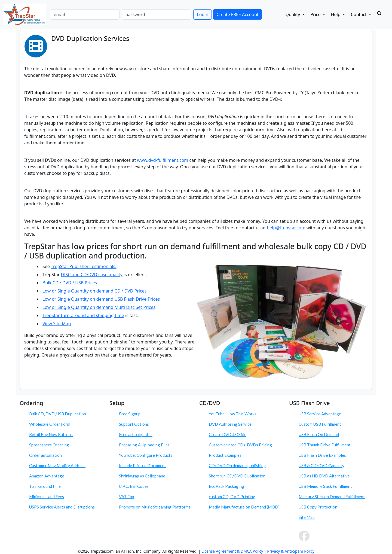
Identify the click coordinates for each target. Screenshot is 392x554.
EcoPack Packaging (226, 486)
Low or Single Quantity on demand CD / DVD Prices (94, 291)
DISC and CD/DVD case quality (92, 275)
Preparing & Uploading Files (144, 445)
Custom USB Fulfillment (320, 424)
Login (203, 14)
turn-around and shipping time (93, 315)
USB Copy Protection (318, 507)
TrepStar (52, 315)
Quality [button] (293, 14)
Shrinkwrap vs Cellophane (142, 476)
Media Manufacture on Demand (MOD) (244, 507)
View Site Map (57, 324)
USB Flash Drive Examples (322, 455)
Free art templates (136, 434)
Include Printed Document (143, 465)
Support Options (134, 424)
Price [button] (316, 14)
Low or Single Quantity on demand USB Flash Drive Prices (101, 299)
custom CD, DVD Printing (232, 497)
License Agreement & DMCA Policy (232, 551)
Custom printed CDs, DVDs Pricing (240, 445)
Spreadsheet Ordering (49, 445)
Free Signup (130, 414)
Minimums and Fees (47, 497)
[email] (85, 14)
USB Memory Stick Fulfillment (325, 486)
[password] (156, 14)
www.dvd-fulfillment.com (163, 160)
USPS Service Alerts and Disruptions (62, 507)
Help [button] (336, 14)
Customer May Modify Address (57, 465)
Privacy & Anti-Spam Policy (291, 551)
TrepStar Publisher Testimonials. (84, 266)
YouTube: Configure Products (146, 455)
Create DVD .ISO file (228, 434)
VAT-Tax (127, 497)
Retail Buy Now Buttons (51, 434)
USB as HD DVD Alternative (324, 476)
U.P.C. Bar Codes (134, 486)
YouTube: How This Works (233, 414)
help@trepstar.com (286, 228)
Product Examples (225, 455)
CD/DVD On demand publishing (237, 465)
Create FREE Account (237, 14)
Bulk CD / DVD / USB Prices (70, 283)
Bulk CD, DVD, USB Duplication (58, 414)
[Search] (379, 13)
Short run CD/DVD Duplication (237, 476)
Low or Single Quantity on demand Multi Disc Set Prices (99, 307)
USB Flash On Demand (319, 434)
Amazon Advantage (47, 476)
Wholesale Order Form (50, 424)
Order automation (45, 455)
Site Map (307, 517)
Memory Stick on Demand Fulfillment (332, 497)
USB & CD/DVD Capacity (321, 465)
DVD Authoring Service (230, 424)
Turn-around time (45, 486)
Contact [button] (359, 14)
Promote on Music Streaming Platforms (155, 507)
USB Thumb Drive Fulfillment (325, 445)
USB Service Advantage (320, 414)
